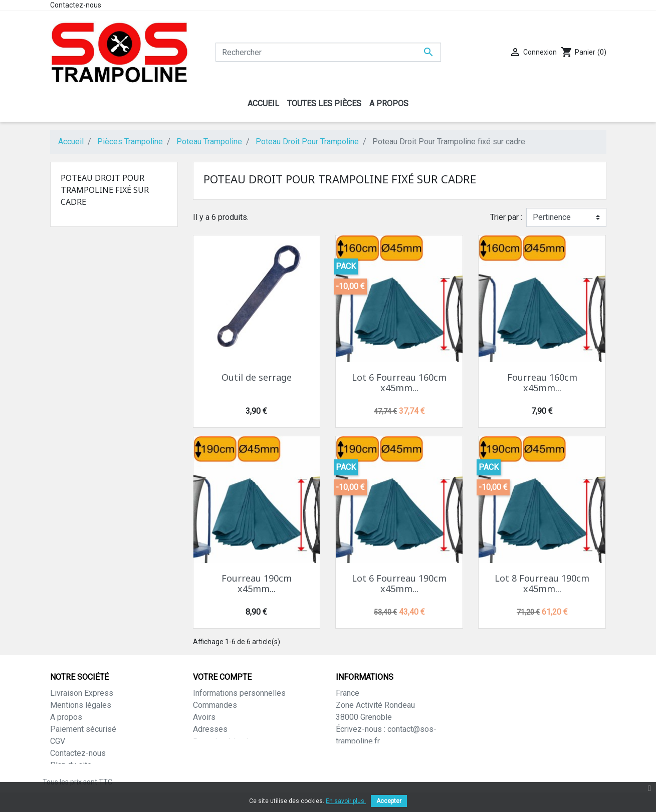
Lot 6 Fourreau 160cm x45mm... (399, 383)
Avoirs (204, 717)
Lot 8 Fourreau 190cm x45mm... (542, 584)
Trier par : (506, 217)
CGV (58, 741)
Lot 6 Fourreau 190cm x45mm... (399, 584)
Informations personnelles (239, 693)
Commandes (215, 705)
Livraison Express (82, 693)
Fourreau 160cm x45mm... (542, 383)
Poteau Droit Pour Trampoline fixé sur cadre (105, 190)
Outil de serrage (257, 377)
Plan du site (71, 765)
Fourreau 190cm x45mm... (257, 584)
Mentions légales (81, 705)
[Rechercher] (328, 52)
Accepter (389, 801)
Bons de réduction (225, 741)
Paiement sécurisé (83, 729)
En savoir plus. (346, 801)
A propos (66, 717)
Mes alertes (214, 753)
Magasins (67, 777)
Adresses (210, 729)
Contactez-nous (76, 5)
